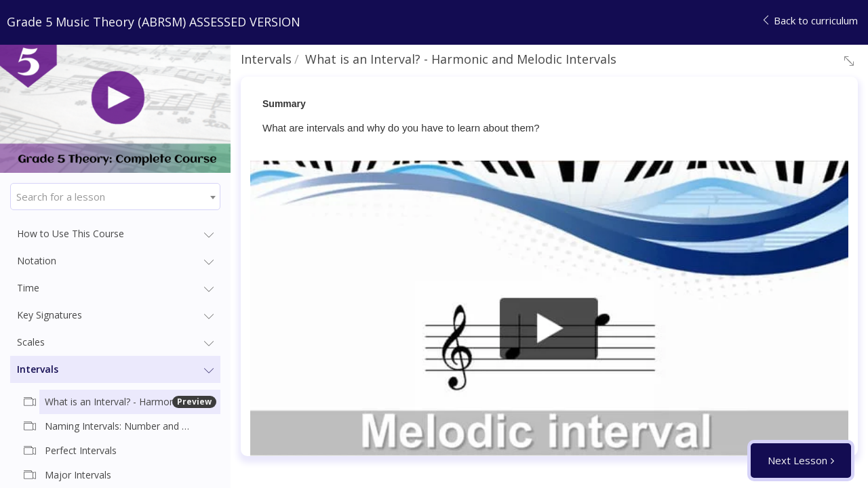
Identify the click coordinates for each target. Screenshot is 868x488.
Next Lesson (797, 460)
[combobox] (115, 197)
